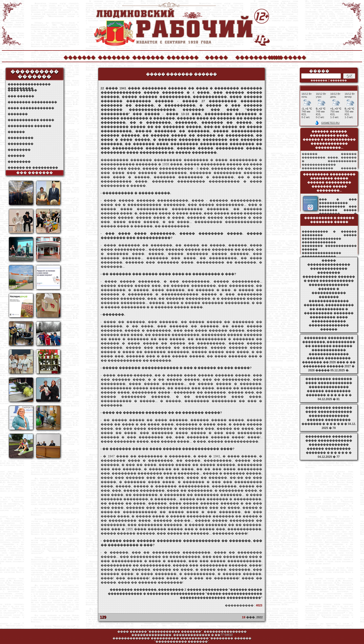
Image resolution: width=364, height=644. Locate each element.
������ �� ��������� (33, 168)
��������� (21, 138)
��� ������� (35, 173)
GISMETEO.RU (330, 123)
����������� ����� (31, 120)
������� (79, 57)
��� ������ (21, 96)
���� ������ (22, 90)
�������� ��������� (32, 102)
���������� (251, 57)
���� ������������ (31, 108)
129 (103, 617)
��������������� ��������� (29, 84)
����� (216, 57)
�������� (285, 57)
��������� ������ (29, 126)
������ (16, 132)
